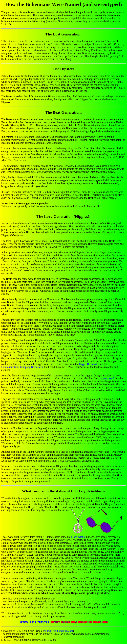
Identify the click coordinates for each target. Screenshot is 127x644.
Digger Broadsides (89, 364)
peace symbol (78, 537)
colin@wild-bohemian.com (58, 631)
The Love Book (106, 378)
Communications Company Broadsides (22, 367)
